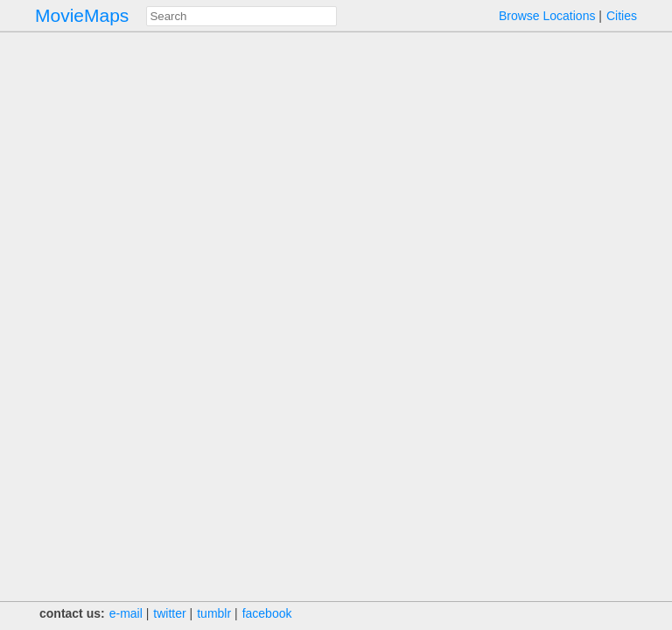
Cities (622, 16)
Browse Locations (547, 16)
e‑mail (126, 613)
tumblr (214, 613)
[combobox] (241, 16)
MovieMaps (82, 15)
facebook (267, 613)
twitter (169, 613)
